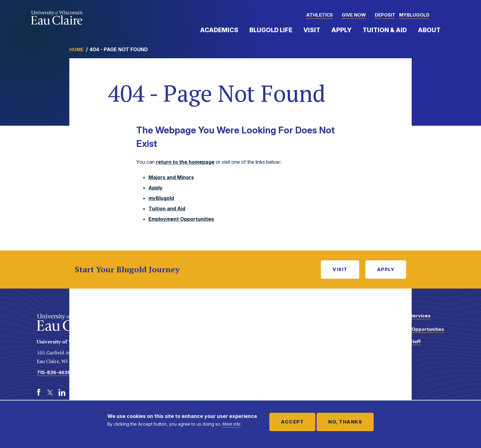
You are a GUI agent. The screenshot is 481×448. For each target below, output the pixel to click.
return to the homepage (185, 162)
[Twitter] (50, 392)
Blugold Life (271, 30)
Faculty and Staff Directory (401, 345)
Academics (219, 30)
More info (231, 424)
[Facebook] (39, 392)
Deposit (385, 15)
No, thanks (345, 422)
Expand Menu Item (241, 30)
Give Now (354, 15)
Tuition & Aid (385, 30)
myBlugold (414, 15)
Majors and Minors (171, 177)
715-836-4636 (54, 372)
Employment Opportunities (181, 219)
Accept (292, 422)
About (429, 30)
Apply (341, 30)
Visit (312, 30)
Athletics (319, 15)
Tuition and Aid (167, 209)
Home (76, 50)
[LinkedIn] (62, 392)
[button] (444, 15)
